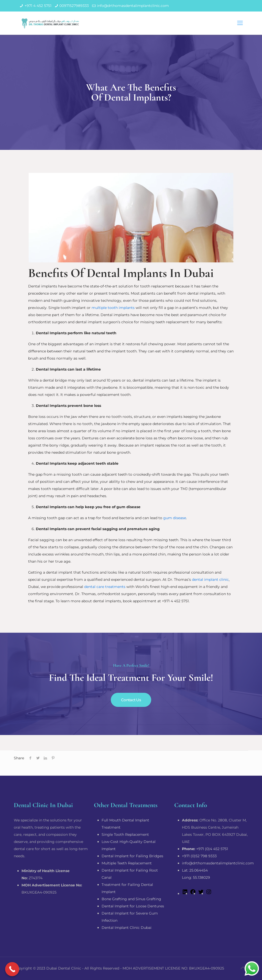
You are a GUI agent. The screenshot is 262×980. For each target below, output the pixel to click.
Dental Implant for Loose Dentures (133, 906)
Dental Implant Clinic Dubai (127, 928)
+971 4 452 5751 (38, 6)
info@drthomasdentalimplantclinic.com (133, 6)
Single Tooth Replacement (125, 834)
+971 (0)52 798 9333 (199, 856)
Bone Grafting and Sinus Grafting (131, 899)
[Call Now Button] (12, 969)
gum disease (175, 518)
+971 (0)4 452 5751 (205, 849)
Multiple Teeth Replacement (127, 863)
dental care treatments (105, 587)
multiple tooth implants (113, 308)
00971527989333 (74, 6)
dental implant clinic (210, 580)
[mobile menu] (240, 23)
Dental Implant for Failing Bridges (132, 856)
